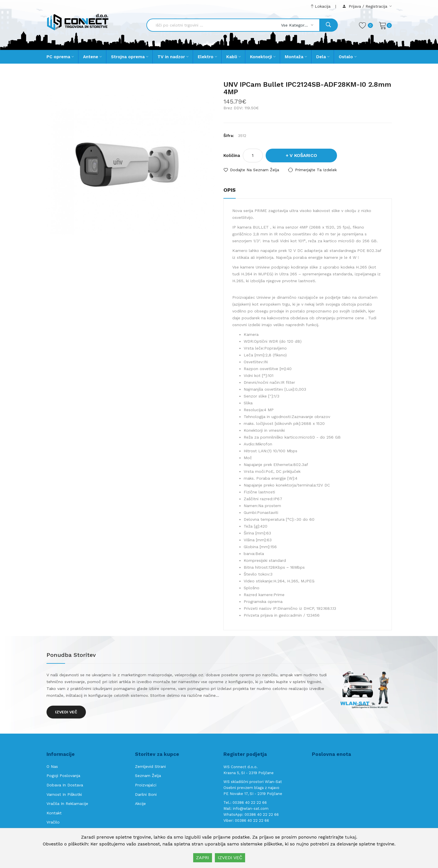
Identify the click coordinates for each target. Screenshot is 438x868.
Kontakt (54, 813)
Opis (230, 190)
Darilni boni (146, 794)
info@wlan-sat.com (251, 809)
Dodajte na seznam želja (255, 170)
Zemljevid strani (150, 766)
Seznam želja (148, 776)
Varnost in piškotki (64, 794)
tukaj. (351, 837)
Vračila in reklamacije (67, 804)
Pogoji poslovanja (63, 776)
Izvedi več (66, 712)
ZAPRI (203, 858)
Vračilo (53, 822)
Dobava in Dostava (65, 785)
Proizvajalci (146, 785)
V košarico (303, 155)
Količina (232, 156)
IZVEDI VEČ (230, 858)
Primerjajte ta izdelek (316, 170)
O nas (52, 766)
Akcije (140, 804)
